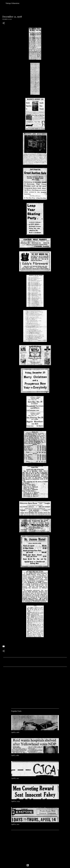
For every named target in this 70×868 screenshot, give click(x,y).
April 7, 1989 (15, 755)
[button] (4, 23)
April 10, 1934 (15, 801)
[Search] (67, 3)
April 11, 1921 (15, 824)
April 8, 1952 (15, 778)
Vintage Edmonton (12, 3)
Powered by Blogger (35, 865)
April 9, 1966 (15, 732)
